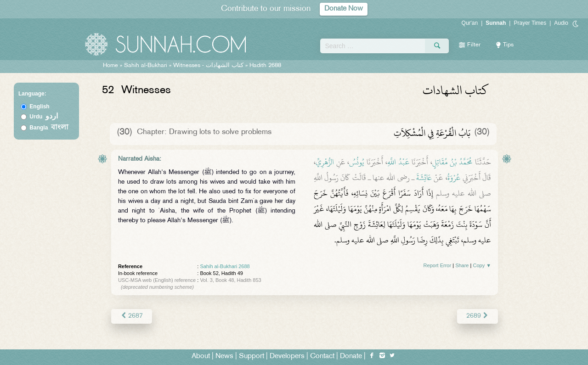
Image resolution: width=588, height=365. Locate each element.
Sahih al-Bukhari (146, 66)
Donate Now (344, 9)
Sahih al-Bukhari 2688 (225, 266)
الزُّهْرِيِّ (325, 162)
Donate (351, 357)
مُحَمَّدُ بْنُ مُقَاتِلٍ (452, 162)
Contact (322, 357)
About (201, 357)
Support (252, 357)
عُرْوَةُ (454, 178)
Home (110, 66)
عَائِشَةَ (424, 178)
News (224, 357)
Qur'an (470, 23)
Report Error (438, 265)
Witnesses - (209, 66)
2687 (132, 316)
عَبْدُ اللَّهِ (399, 162)
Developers (287, 357)
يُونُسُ (357, 162)
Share (462, 265)
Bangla (49, 128)
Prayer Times (530, 23)
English (39, 107)
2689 (478, 316)
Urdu (44, 117)
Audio (561, 23)
